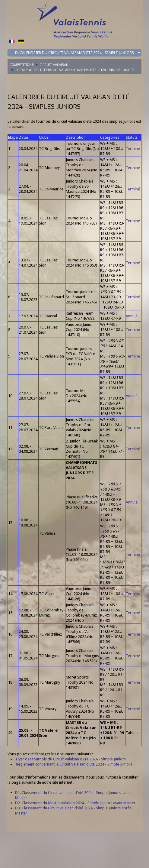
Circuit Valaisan (54, 65)
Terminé (133, 149)
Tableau (133, 733)
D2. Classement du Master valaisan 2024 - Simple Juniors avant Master (75, 803)
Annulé (132, 316)
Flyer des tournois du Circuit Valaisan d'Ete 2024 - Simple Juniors (71, 759)
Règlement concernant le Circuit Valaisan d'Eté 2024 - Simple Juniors (74, 764)
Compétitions (22, 65)
